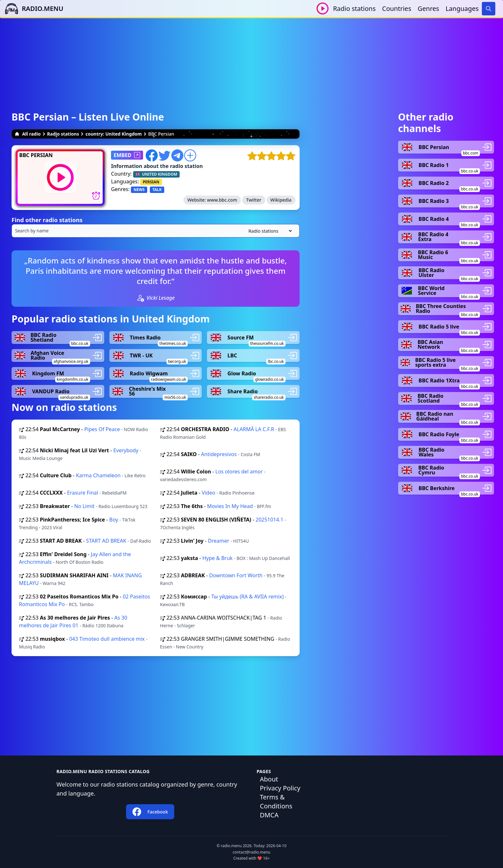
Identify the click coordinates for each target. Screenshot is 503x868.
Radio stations (354, 8)
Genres (428, 8)
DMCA (269, 815)
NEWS (139, 190)
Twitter (254, 200)
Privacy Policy (280, 788)
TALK (157, 190)
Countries (397, 8)
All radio (28, 134)
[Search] (489, 9)
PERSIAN (151, 182)
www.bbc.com (222, 200)
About (269, 779)
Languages (462, 8)
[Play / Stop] (323, 8)
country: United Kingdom (114, 134)
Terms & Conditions (276, 801)
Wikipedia (281, 200)
